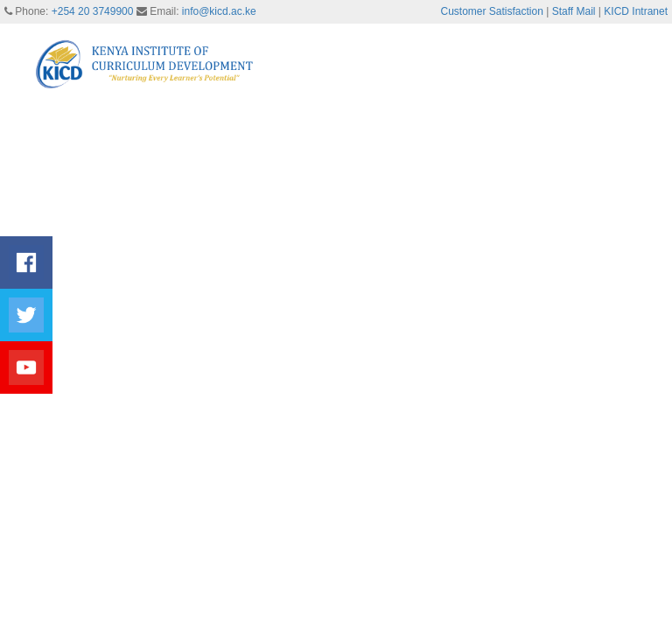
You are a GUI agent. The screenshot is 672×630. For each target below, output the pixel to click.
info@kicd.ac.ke (219, 11)
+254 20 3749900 (93, 11)
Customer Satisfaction (492, 11)
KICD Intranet (636, 11)
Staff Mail (574, 11)
